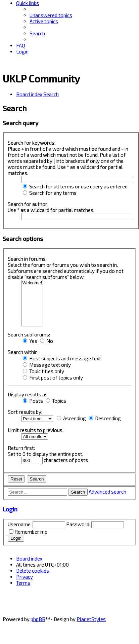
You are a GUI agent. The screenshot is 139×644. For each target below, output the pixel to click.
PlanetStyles (91, 619)
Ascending (71, 418)
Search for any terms (50, 193)
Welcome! (32, 283)
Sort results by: (25, 412)
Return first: (21, 448)
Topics (56, 401)
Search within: (23, 352)
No (47, 341)
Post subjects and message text (62, 358)
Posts (33, 401)
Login (10, 509)
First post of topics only (53, 378)
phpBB (38, 619)
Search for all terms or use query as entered (75, 186)
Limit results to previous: (36, 430)
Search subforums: (29, 334)
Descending (105, 418)
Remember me (31, 532)
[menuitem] (51, 15)
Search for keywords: (32, 143)
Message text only (47, 365)
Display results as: (28, 394)
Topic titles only (43, 371)
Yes (30, 341)
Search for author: (28, 204)
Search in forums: (27, 259)
